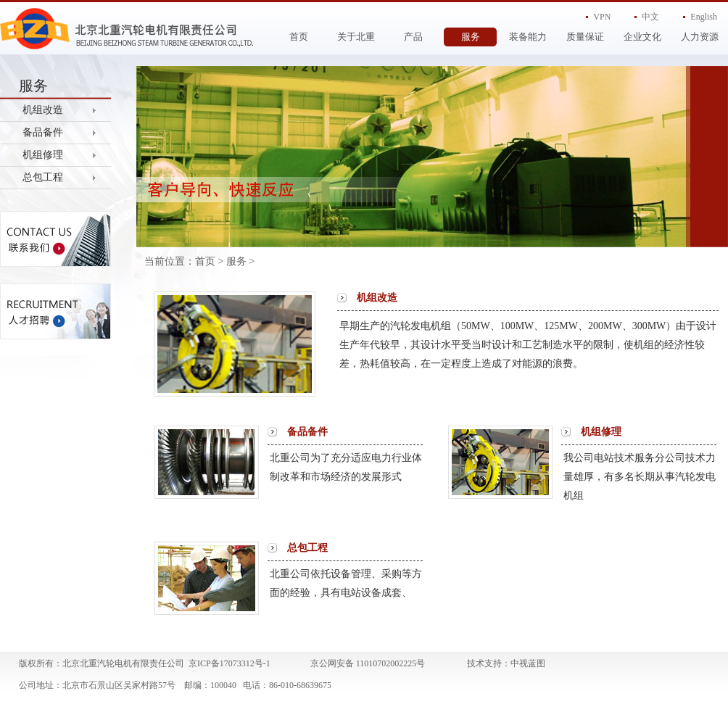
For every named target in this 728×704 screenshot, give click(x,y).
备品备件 (43, 132)
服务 (471, 37)
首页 (299, 37)
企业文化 (642, 37)
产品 (413, 37)
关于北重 (356, 37)
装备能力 (528, 37)
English (704, 17)
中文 (650, 17)
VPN (602, 17)
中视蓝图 (528, 663)
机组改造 (43, 110)
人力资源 (700, 37)
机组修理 (43, 155)
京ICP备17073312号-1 (229, 663)
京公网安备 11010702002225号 (368, 663)
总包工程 (43, 177)
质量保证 (585, 37)
